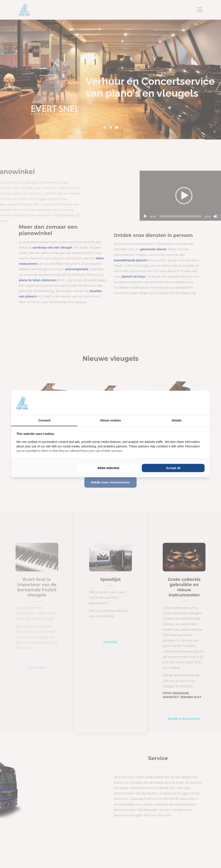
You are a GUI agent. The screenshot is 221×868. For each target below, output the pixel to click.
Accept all (173, 468)
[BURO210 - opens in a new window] (188, 403)
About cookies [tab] (110, 420)
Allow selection (108, 468)
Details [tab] (177, 420)
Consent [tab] (44, 420)
